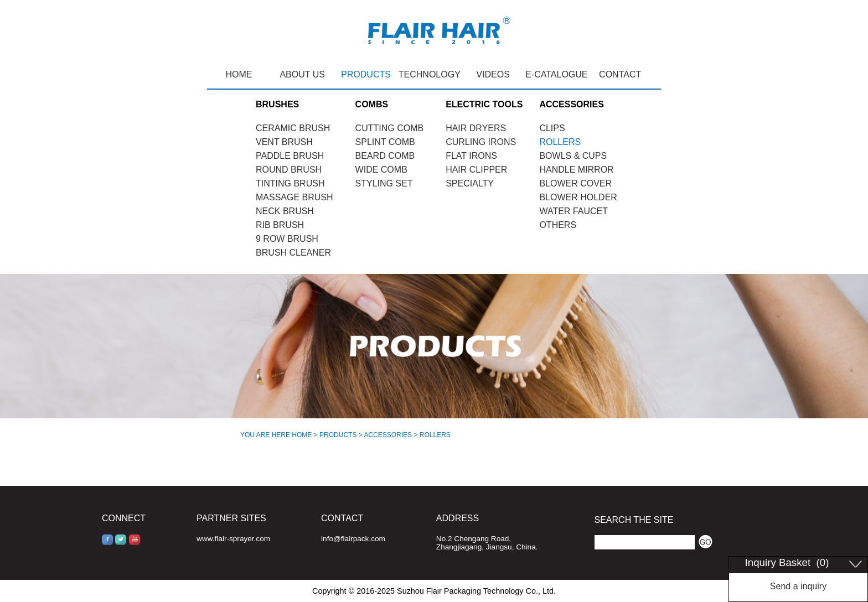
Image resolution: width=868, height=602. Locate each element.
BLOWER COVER (575, 183)
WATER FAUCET (573, 211)
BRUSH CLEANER (293, 253)
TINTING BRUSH (290, 183)
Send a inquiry (798, 586)
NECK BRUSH (285, 211)
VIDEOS (493, 74)
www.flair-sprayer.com (233, 539)
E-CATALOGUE (556, 74)
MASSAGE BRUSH (294, 197)
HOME (239, 74)
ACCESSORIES (388, 435)
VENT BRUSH (284, 142)
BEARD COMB (385, 156)
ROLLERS (560, 142)
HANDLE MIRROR (576, 170)
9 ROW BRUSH (287, 239)
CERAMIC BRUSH (293, 128)
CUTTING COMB (390, 128)
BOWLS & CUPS (573, 156)
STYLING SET (384, 183)
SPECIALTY (470, 183)
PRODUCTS (366, 74)
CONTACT (620, 74)
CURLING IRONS (481, 142)
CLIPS (552, 128)
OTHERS (558, 225)
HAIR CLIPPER (476, 170)
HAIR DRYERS (476, 128)
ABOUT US (302, 74)
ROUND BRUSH (289, 170)
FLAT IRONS (471, 156)
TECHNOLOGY (430, 74)
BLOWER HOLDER (578, 197)
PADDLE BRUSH (290, 156)
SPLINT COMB (385, 142)
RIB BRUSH (280, 225)
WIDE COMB (381, 170)
